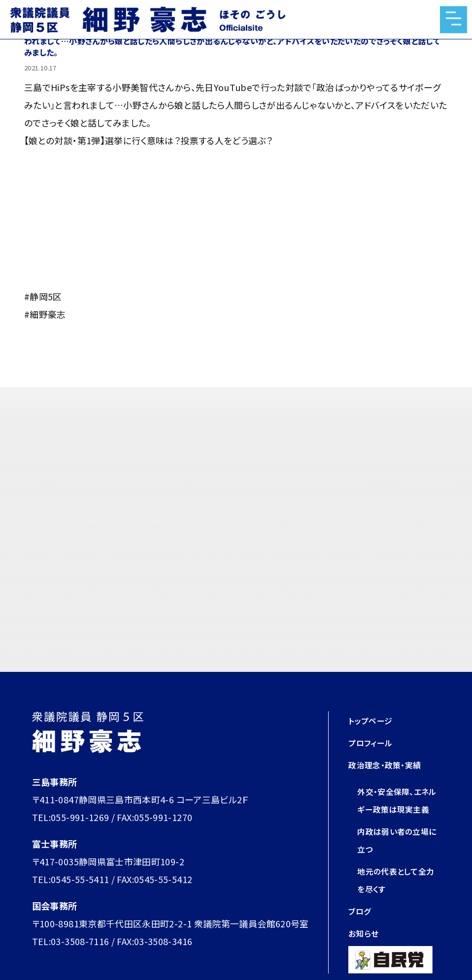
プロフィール (373, 742)
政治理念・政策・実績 (389, 764)
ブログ (361, 928)
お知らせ (365, 950)
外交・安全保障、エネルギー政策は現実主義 (398, 809)
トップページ (373, 720)
